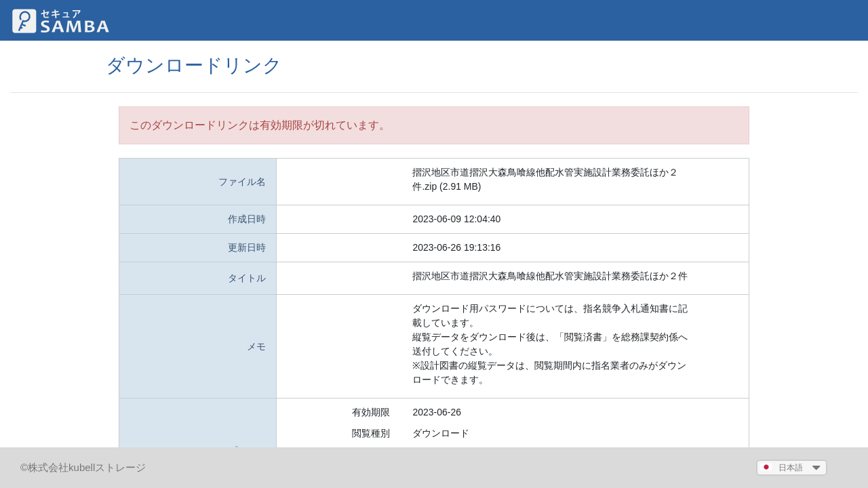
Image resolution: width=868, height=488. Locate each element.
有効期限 (371, 412)
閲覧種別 (371, 433)
